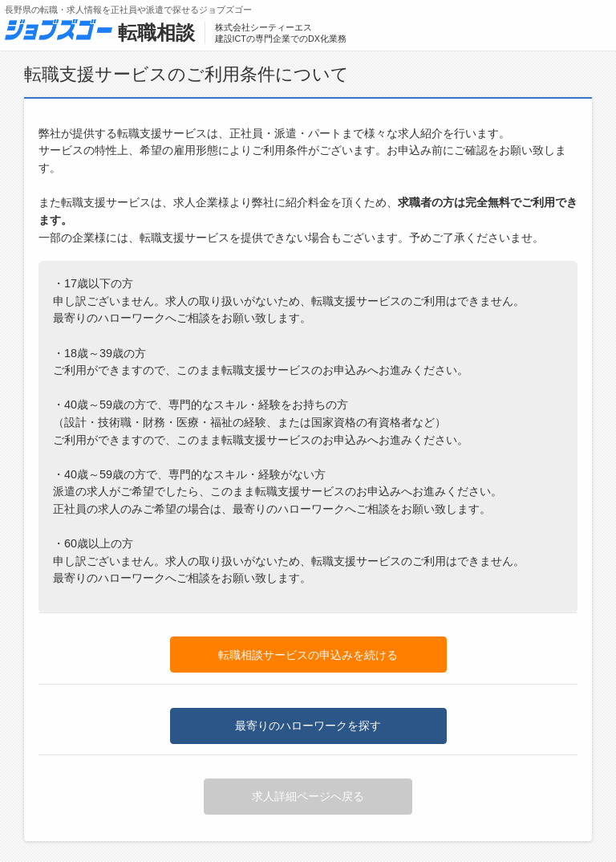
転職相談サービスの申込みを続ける (308, 655)
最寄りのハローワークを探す (308, 726)
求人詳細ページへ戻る (308, 796)
